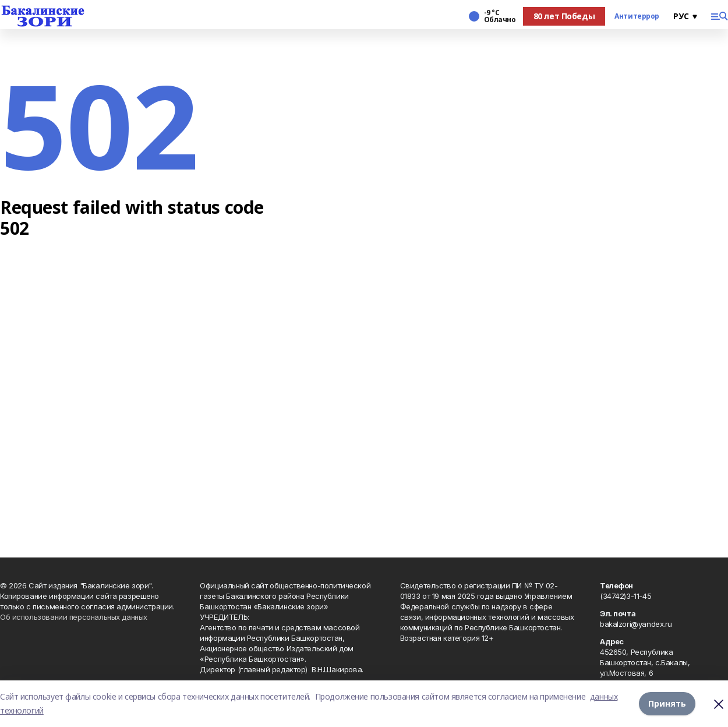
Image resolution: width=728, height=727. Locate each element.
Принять (667, 703)
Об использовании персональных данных (74, 617)
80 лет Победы (564, 16)
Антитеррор (637, 16)
